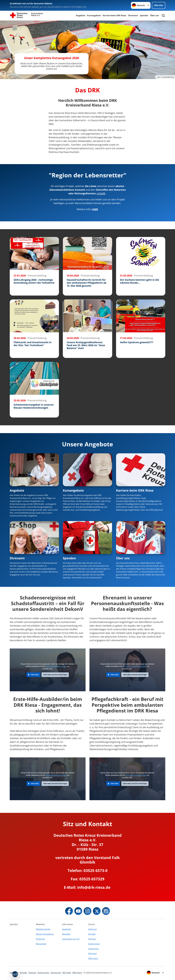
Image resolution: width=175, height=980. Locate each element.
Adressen (93, 929)
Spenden (144, 15)
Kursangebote (94, 15)
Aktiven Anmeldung (45, 934)
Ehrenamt (133, 15)
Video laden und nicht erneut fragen (55, 675)
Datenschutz (94, 944)
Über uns (155, 15)
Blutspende (41, 944)
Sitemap (92, 939)
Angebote (81, 15)
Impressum (93, 949)
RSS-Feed (92, 954)
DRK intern (93, 958)
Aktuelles (66, 934)
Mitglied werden (43, 929)
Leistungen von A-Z (71, 939)
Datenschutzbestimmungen (56, 666)
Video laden (35, 675)
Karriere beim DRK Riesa (114, 15)
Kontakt (92, 934)
